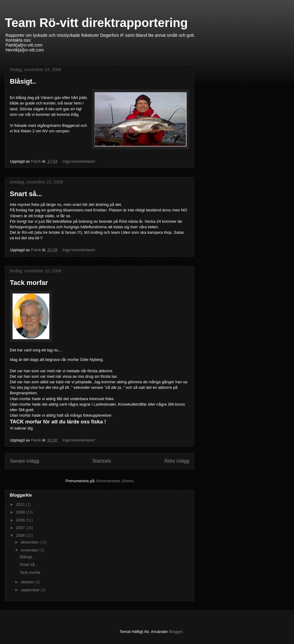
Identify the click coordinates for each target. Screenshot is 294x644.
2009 (21, 512)
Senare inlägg (24, 461)
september (31, 590)
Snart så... (26, 194)
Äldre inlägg (177, 461)
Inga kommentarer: (80, 161)
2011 (21, 504)
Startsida (102, 461)
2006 (21, 535)
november (30, 550)
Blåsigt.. (23, 81)
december (30, 542)
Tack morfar (29, 283)
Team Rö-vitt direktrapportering (96, 23)
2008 (21, 520)
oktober (28, 582)
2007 (21, 528)
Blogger (176, 632)
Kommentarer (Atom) (115, 481)
